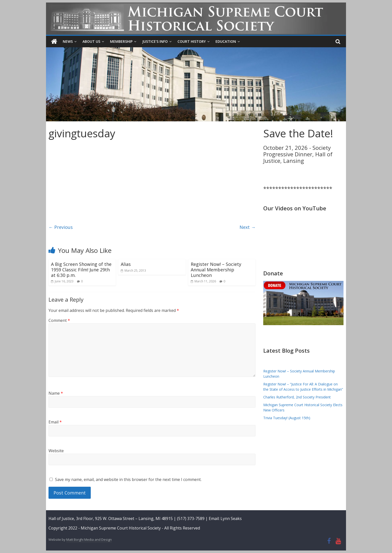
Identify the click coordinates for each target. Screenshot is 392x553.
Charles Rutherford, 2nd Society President (297, 397)
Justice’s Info (155, 41)
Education (226, 41)
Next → (247, 227)
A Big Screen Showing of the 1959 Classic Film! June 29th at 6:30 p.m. (81, 269)
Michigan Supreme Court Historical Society (121, 528)
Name (56, 393)
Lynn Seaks (231, 518)
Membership (121, 41)
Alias (126, 264)
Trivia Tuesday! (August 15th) (287, 418)
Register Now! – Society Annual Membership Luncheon (216, 269)
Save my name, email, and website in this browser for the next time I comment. (128, 479)
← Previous (61, 227)
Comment (59, 320)
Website (56, 451)
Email (55, 422)
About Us (91, 41)
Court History (192, 41)
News (68, 41)
